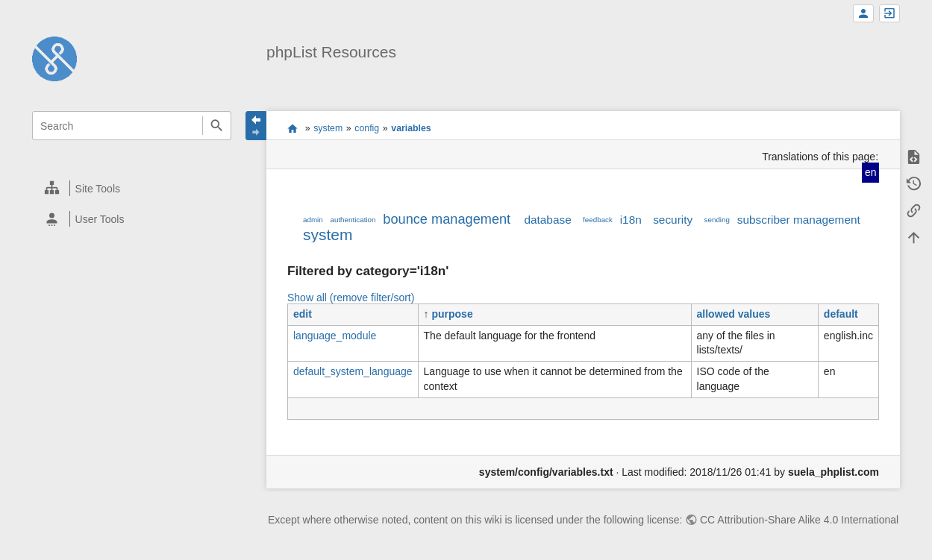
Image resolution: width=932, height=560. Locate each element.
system (328, 128)
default (841, 314)
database (547, 220)
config (367, 128)
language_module (335, 336)
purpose (452, 314)
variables (411, 128)
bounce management (447, 219)
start (293, 128)
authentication (353, 220)
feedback (598, 220)
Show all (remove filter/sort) (351, 298)
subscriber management (799, 220)
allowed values (734, 314)
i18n (631, 220)
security (673, 220)
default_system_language (353, 371)
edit (303, 314)
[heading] (133, 188)
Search (217, 126)
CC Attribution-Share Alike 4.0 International (799, 520)
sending (717, 220)
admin (313, 220)
